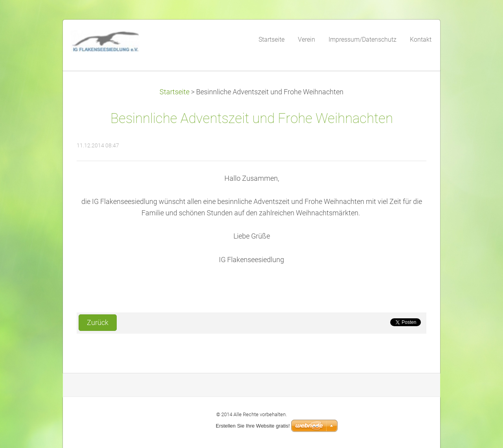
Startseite (174, 92)
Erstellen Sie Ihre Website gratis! (253, 426)
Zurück (98, 323)
